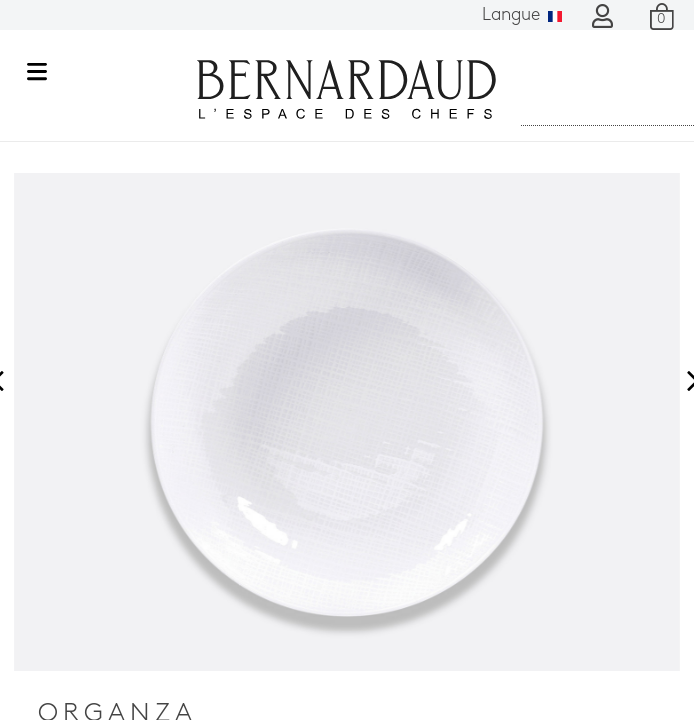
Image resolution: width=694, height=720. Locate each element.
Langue (522, 15)
